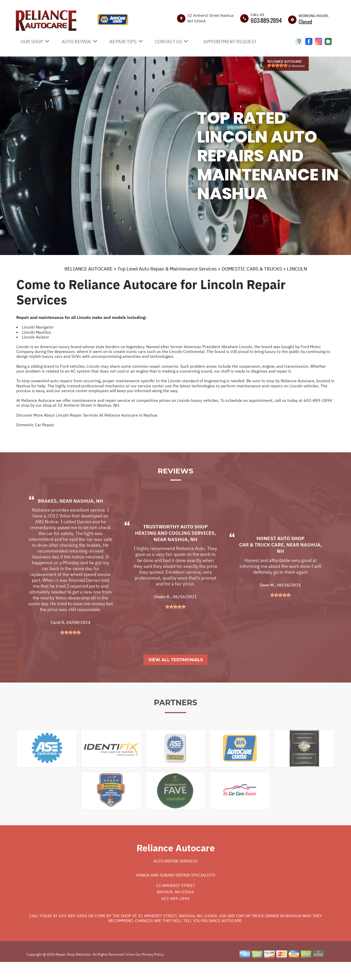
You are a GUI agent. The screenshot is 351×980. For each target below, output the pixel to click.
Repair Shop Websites (73, 970)
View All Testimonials (175, 676)
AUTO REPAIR (76, 42)
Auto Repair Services (176, 877)
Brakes (47, 517)
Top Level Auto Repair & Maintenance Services (167, 269)
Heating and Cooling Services (175, 549)
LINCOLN (297, 269)
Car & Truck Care (261, 560)
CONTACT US (168, 42)
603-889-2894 (266, 20)
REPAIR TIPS (123, 42)
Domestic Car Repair (35, 425)
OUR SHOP (32, 42)
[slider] (277, 65)
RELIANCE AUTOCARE (89, 269)
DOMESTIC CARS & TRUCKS (252, 269)
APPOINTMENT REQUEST (230, 42)
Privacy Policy (153, 970)
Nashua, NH (88, 517)
